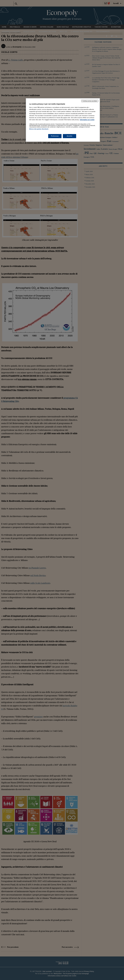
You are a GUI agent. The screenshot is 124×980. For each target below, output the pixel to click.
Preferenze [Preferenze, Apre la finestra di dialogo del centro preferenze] (55, 136)
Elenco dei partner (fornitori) (39, 129)
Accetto (70, 136)
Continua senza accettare (90, 101)
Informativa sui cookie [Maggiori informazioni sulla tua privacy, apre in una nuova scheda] (87, 120)
